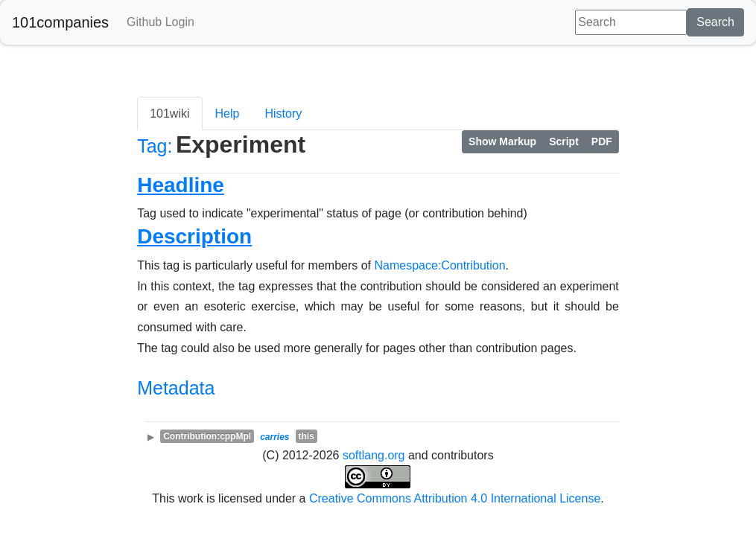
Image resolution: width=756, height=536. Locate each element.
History (283, 114)
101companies (60, 22)
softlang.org (374, 455)
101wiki (169, 114)
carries (274, 437)
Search (715, 22)
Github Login (161, 22)
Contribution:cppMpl (207, 436)
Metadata (176, 388)
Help (228, 114)
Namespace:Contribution (440, 265)
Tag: (155, 146)
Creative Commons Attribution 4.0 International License (455, 498)
